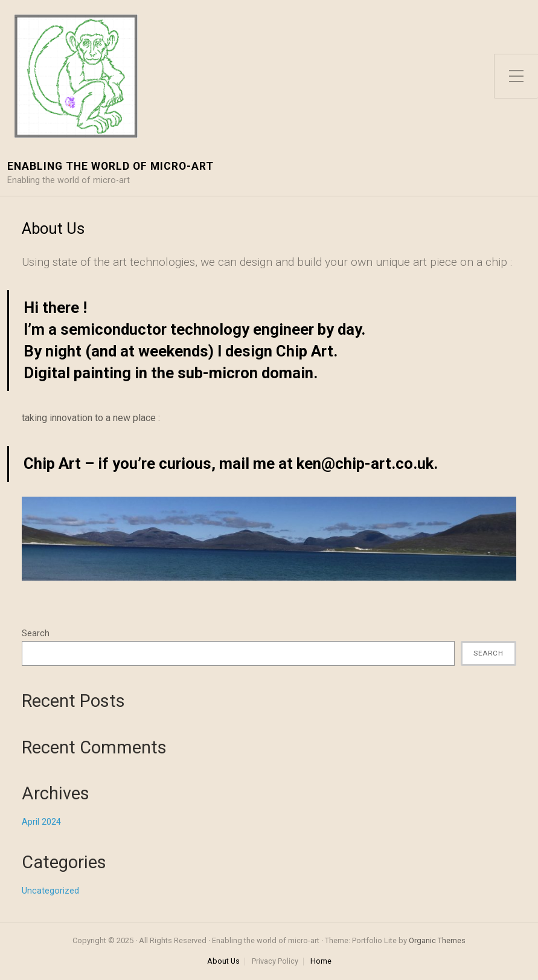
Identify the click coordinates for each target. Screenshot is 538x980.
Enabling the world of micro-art (110, 166)
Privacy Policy (275, 962)
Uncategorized (50, 891)
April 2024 (41, 822)
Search (36, 633)
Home (321, 962)
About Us (223, 962)
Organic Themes (437, 940)
